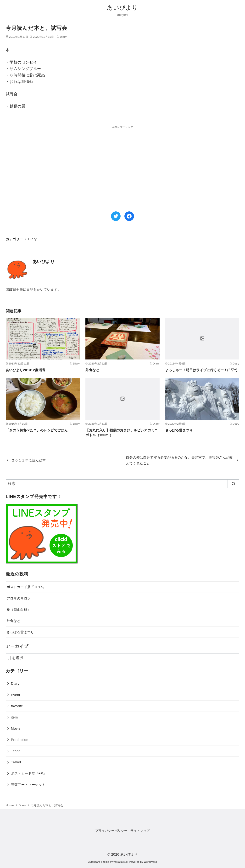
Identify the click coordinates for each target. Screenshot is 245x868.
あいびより (123, 8)
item (14, 717)
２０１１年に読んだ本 (28, 460)
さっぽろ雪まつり (179, 430)
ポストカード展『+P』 (29, 773)
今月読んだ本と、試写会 (47, 805)
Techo (16, 751)
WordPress (150, 862)
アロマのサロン (19, 598)
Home (10, 805)
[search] (233, 484)
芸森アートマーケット (28, 785)
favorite (17, 706)
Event (16, 695)
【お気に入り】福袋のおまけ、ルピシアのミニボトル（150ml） (122, 433)
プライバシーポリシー (111, 831)
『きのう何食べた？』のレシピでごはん (37, 430)
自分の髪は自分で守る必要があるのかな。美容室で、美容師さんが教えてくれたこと (179, 460)
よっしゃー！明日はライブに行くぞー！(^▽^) (201, 370)
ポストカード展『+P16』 (26, 587)
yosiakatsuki (121, 862)
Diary (63, 37)
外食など (92, 370)
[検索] (122, 484)
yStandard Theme (99, 862)
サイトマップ (140, 831)
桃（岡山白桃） (19, 610)
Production (20, 740)
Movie (16, 729)
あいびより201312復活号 (26, 370)
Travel (16, 762)
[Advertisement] (64, 163)
